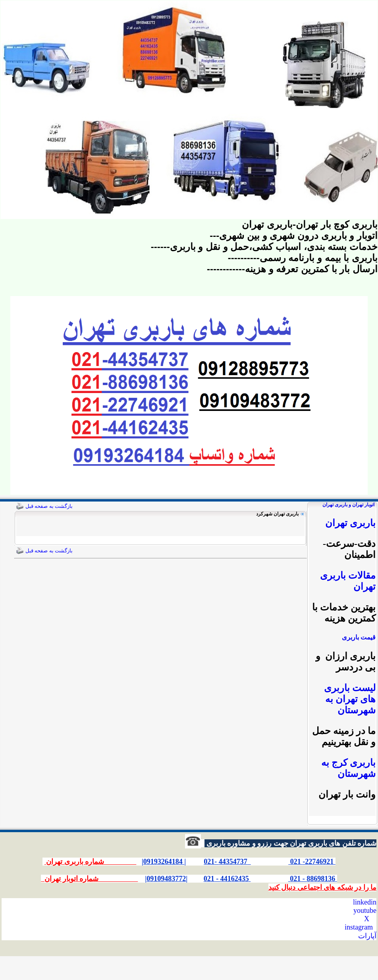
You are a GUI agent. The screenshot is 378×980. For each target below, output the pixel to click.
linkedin (365, 902)
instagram (359, 927)
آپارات (367, 936)
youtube (365, 910)
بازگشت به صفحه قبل (49, 506)
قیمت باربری (359, 637)
